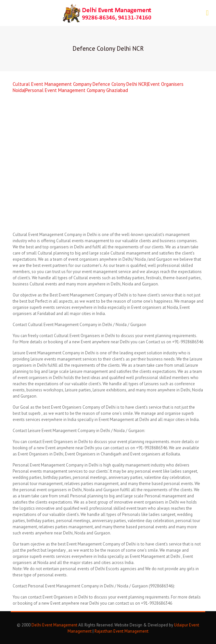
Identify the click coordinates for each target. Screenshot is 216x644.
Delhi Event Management (54, 625)
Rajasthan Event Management (121, 631)
